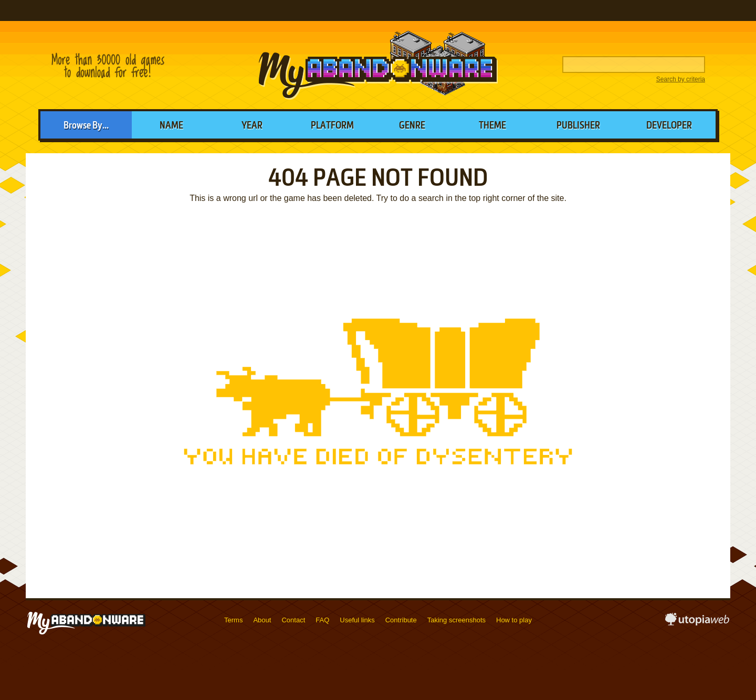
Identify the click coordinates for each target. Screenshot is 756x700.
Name (171, 126)
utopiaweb (697, 622)
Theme (492, 126)
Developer (669, 126)
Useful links (357, 620)
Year (252, 126)
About (262, 620)
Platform (332, 126)
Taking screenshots (456, 620)
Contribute (401, 620)
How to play (514, 620)
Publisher (578, 126)
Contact (293, 620)
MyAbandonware (378, 65)
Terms (233, 620)
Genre (412, 126)
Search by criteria (681, 79)
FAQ (322, 620)
